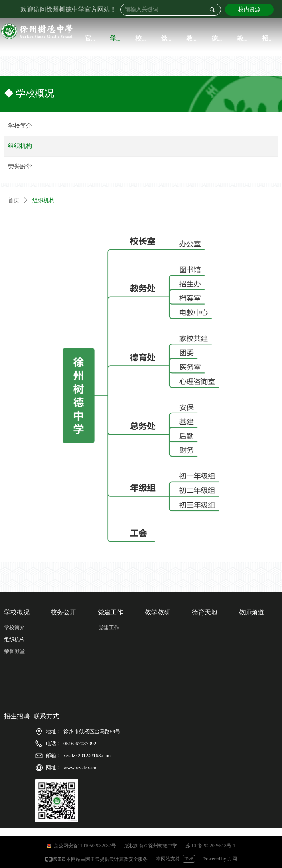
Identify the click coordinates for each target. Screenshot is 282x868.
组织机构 (43, 200)
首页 (14, 200)
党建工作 (109, 627)
